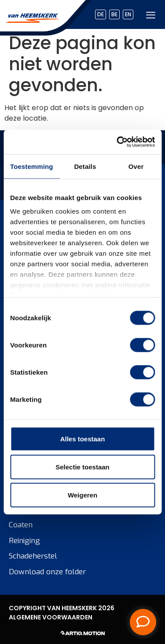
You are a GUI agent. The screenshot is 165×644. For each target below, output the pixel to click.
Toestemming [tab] (32, 166)
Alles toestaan (83, 438)
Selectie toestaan (82, 467)
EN (128, 14)
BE (114, 14)
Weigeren (82, 495)
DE (101, 14)
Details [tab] (85, 166)
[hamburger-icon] (151, 15)
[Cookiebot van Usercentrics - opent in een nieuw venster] (117, 142)
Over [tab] (136, 166)
